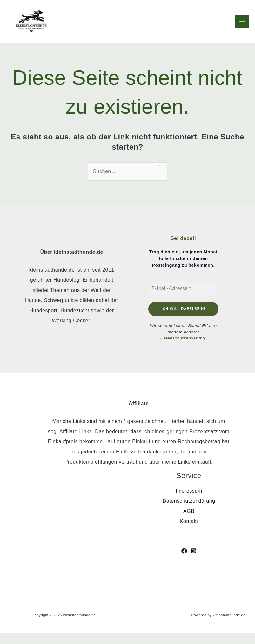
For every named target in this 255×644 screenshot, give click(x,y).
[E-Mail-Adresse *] (184, 288)
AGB (189, 511)
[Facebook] (184, 551)
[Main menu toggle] (242, 21)
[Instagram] (194, 551)
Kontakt (189, 521)
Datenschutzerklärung (183, 338)
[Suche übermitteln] (161, 165)
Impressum (189, 491)
